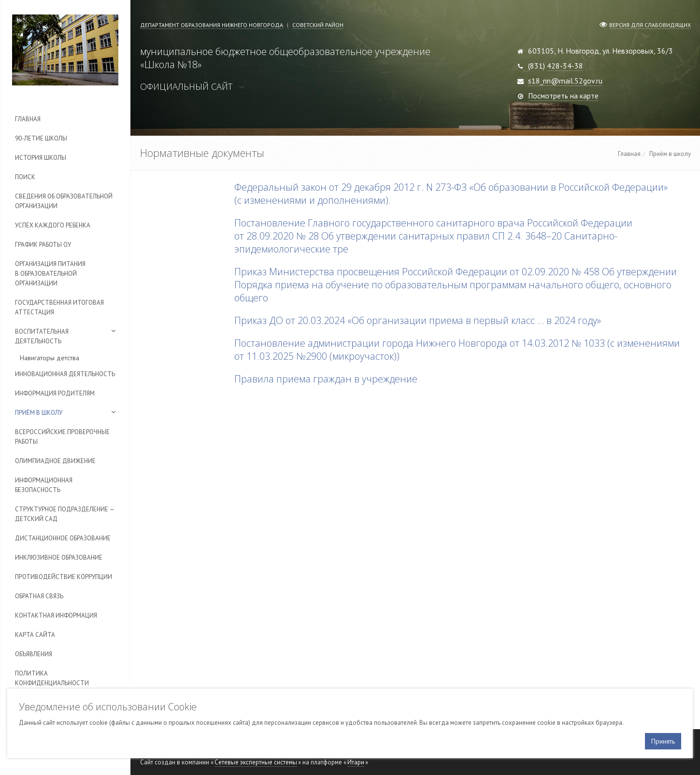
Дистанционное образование (63, 538)
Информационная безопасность (44, 485)
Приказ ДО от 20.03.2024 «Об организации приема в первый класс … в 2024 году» (418, 320)
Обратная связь (39, 596)
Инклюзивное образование (59, 557)
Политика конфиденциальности (52, 678)
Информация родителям (55, 393)
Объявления (34, 654)
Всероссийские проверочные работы (62, 437)
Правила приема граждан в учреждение (326, 379)
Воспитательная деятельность (42, 336)
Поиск (25, 177)
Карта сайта (35, 635)
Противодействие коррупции (64, 577)
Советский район (318, 25)
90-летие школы (41, 138)
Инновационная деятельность (65, 374)
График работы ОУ (43, 245)
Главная (28, 119)
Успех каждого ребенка (53, 225)
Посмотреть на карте (563, 96)
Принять (663, 741)
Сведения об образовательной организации (64, 201)
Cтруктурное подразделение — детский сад (65, 514)
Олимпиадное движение (55, 461)
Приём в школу (39, 413)
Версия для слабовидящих (650, 25)
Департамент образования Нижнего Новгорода (212, 25)
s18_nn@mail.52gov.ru (565, 81)
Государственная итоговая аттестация (59, 307)
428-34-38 (565, 66)
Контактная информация (56, 615)
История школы (41, 158)
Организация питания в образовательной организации (50, 274)
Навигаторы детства (50, 358)
